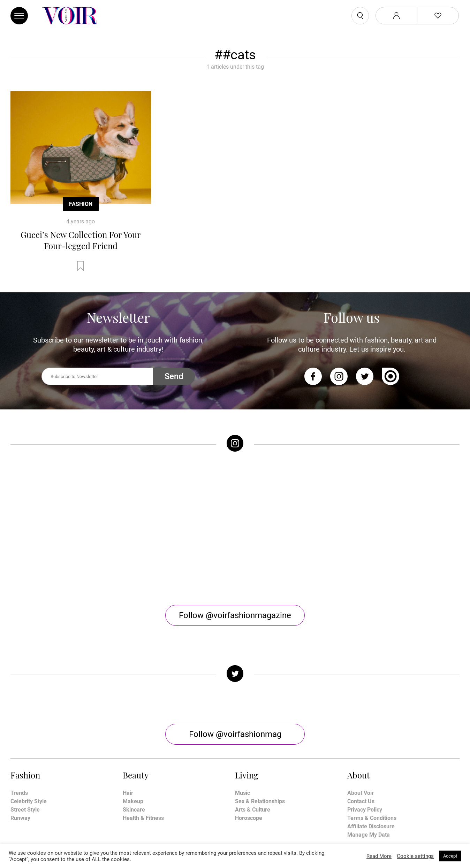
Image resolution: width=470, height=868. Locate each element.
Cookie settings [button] (415, 856)
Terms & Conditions (372, 762)
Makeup (133, 745)
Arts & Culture (253, 753)
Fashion (81, 204)
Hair (128, 736)
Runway (20, 762)
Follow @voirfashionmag (235, 678)
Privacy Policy (365, 753)
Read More (379, 856)
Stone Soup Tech (250, 843)
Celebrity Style (29, 745)
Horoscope (249, 762)
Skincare (134, 753)
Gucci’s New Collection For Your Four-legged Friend (81, 240)
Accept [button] (450, 856)
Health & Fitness (143, 762)
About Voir (361, 736)
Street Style (25, 753)
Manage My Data (369, 778)
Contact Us (361, 745)
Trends (19, 736)
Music (242, 736)
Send (174, 376)
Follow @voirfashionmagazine (235, 559)
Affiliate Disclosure (371, 770)
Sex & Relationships (260, 745)
